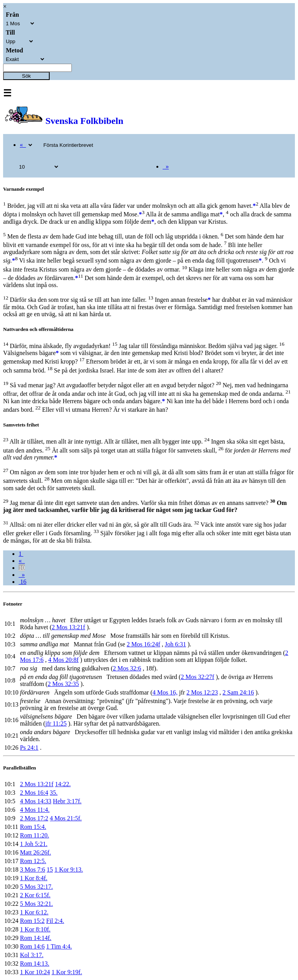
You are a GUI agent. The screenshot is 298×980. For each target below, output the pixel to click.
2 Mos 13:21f (68, 627)
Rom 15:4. (33, 827)
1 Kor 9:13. (68, 869)
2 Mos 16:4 (34, 793)
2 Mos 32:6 (127, 668)
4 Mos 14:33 (36, 801)
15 (50, 869)
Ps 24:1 (29, 748)
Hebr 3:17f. (67, 801)
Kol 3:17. (31, 955)
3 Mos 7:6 (32, 869)
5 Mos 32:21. (36, 904)
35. (54, 793)
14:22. (63, 784)
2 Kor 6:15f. (35, 895)
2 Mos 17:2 (34, 818)
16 (23, 582)
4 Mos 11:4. (35, 810)
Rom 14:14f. (36, 938)
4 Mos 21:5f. (66, 818)
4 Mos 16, (165, 692)
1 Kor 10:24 (35, 972)
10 (22, 568)
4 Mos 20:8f (63, 660)
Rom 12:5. (33, 861)
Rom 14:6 (32, 946)
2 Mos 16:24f (144, 644)
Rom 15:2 (32, 921)
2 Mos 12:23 (202, 692)
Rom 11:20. (34, 835)
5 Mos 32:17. (36, 887)
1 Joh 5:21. (34, 844)
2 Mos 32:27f (198, 677)
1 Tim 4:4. (59, 946)
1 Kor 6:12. (34, 912)
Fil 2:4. (55, 921)
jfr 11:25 (56, 723)
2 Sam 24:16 (238, 692)
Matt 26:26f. (35, 852)
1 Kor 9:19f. (67, 972)
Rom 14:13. (35, 963)
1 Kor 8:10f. (35, 929)
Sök (27, 76)
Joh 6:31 (176, 644)
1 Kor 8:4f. (34, 878)
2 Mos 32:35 (63, 684)
